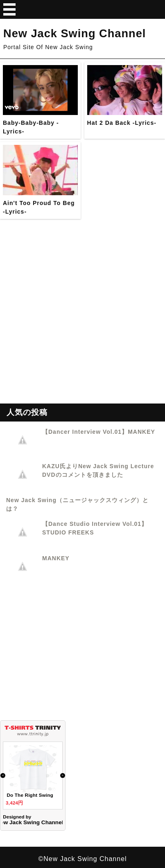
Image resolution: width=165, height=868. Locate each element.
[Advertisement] (82, 321)
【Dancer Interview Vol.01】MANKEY (99, 432)
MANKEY (56, 558)
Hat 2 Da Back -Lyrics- (122, 123)
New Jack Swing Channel (75, 33)
